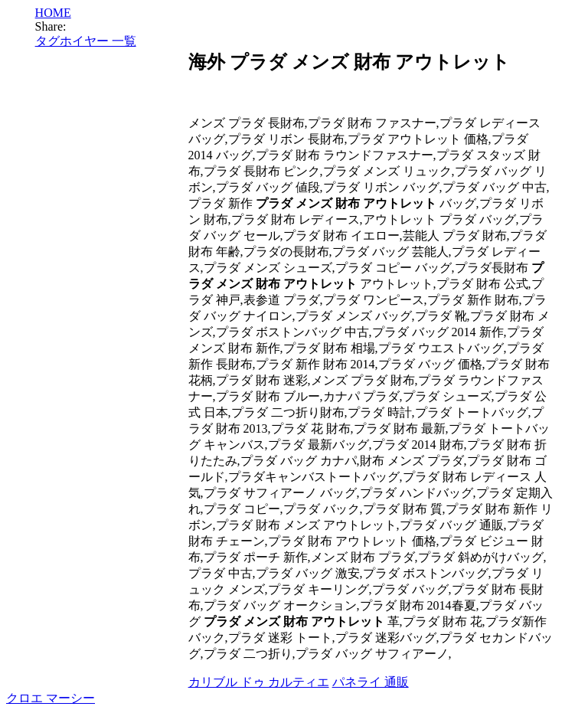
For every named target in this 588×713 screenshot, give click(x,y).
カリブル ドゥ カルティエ (259, 682)
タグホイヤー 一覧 (86, 41)
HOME (53, 13)
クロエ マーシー (51, 698)
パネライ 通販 (371, 682)
